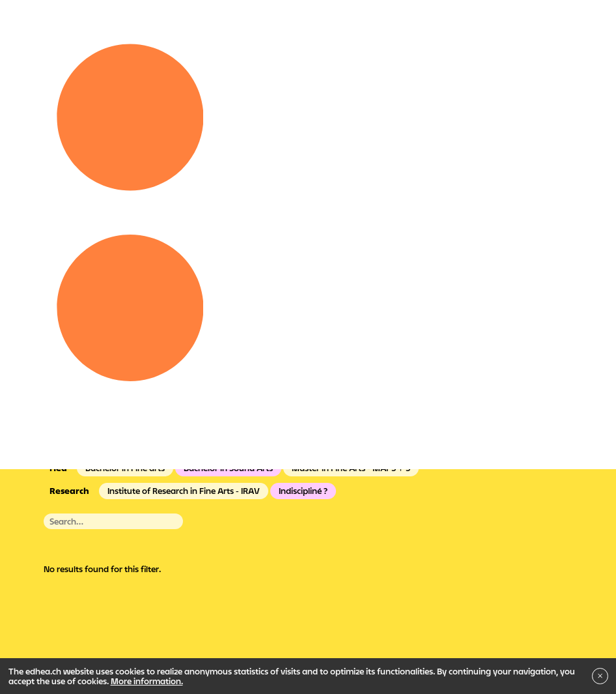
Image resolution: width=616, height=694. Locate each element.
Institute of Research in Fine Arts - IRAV (184, 491)
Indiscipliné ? (303, 491)
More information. (147, 681)
